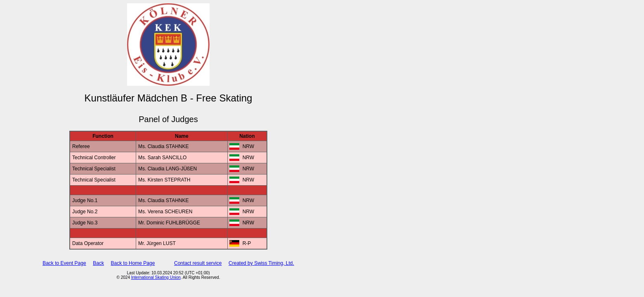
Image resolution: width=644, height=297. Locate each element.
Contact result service (198, 263)
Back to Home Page (133, 263)
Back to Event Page (64, 263)
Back (98, 263)
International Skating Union (156, 277)
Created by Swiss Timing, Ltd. (261, 263)
